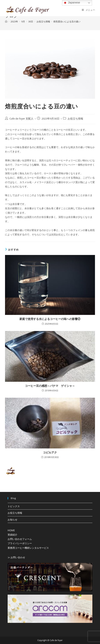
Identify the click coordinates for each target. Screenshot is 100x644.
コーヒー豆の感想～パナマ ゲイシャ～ (50, 386)
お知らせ (12, 520)
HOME (11, 530)
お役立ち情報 (75, 119)
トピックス (14, 506)
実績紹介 (12, 535)
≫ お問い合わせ (16, 557)
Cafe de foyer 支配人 (21, 119)
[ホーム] (6, 21)
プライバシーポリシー (20, 543)
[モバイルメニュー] (88, 10)
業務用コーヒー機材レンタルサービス (28, 548)
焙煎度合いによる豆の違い (67, 21)
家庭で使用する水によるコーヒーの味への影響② (50, 319)
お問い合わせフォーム (20, 539)
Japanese (72, 3)
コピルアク (50, 452)
